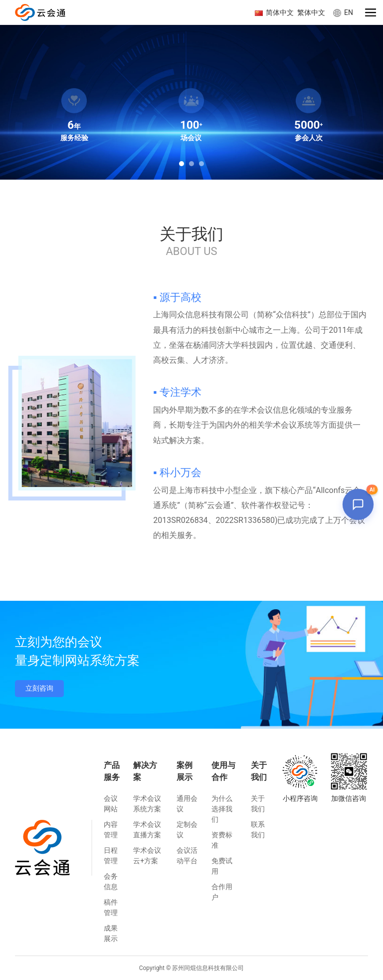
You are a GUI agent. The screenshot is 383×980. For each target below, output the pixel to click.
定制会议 (187, 830)
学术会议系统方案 (147, 804)
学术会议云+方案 (147, 856)
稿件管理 (111, 907)
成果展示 (111, 933)
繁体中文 (311, 12)
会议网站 (111, 804)
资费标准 (222, 840)
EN (343, 13)
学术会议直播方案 (147, 830)
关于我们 (258, 804)
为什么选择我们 (222, 809)
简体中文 (276, 13)
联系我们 (258, 830)
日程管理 (111, 856)
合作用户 (222, 892)
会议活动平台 (187, 856)
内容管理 (111, 830)
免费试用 (222, 866)
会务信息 (111, 881)
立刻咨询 (39, 688)
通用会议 (187, 804)
